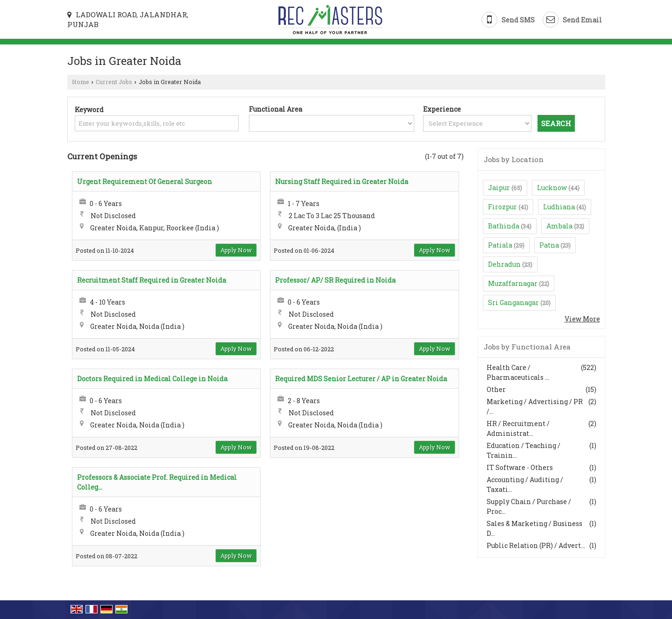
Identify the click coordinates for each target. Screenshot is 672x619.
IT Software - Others (520, 467)
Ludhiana (559, 207)
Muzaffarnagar (513, 283)
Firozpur (502, 207)
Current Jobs (114, 82)
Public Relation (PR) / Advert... (536, 545)
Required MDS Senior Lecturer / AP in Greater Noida (361, 379)
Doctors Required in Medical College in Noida (152, 379)
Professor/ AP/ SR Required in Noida (335, 280)
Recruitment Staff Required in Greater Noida (152, 280)
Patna (549, 245)
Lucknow (552, 188)
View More (582, 319)
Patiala (500, 245)
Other (496, 389)
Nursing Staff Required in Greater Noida (342, 181)
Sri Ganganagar (513, 302)
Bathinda (504, 226)
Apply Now (236, 250)
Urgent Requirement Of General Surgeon (145, 181)
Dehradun (504, 264)
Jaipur (499, 188)
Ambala (559, 226)
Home (81, 82)
